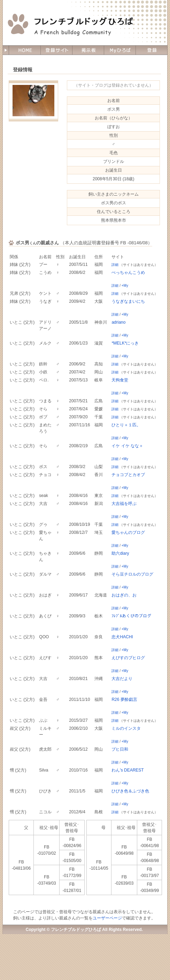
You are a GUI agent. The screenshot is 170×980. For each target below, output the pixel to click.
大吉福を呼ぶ (124, 504)
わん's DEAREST (127, 770)
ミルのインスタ (126, 728)
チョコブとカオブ (128, 475)
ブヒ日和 (120, 749)
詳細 (115, 265)
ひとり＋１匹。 (126, 425)
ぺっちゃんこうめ (128, 272)
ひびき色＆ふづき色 (130, 791)
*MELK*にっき (125, 343)
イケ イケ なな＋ (127, 446)
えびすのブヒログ (128, 658)
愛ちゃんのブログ (128, 532)
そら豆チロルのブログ (132, 574)
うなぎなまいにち (128, 301)
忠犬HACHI (122, 637)
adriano (118, 322)
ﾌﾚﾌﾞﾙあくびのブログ (131, 616)
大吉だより (122, 679)
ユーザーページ (107, 918)
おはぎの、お (124, 595)
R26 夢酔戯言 (124, 700)
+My (125, 286)
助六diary (120, 553)
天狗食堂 (120, 380)
